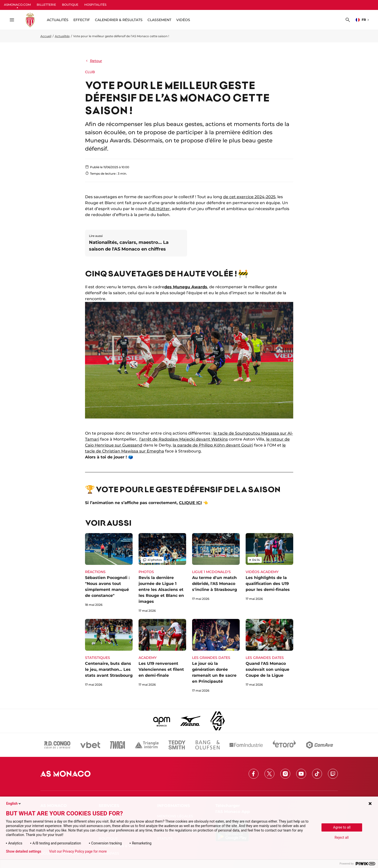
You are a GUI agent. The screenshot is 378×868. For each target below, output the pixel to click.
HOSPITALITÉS (95, 5)
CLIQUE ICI (190, 503)
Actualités (62, 36)
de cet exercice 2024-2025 (249, 197)
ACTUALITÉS (58, 20)
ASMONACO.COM (17, 5)
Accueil (46, 36)
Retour (94, 61)
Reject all (342, 837)
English (14, 804)
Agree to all (342, 827)
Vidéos (183, 20)
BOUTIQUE (70, 5)
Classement (159, 20)
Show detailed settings (24, 851)
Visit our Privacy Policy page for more (78, 851)
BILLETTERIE (46, 5)
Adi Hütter (159, 209)
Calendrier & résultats (119, 20)
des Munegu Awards (186, 287)
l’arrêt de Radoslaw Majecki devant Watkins (184, 439)
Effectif (82, 20)
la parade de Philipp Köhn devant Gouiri (213, 445)
